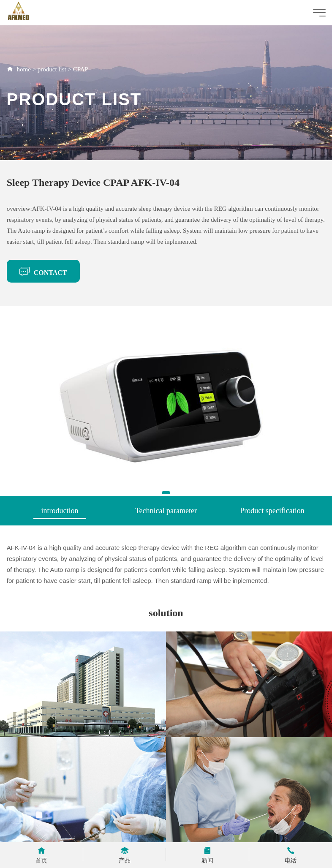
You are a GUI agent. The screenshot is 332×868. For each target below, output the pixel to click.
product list (52, 69)
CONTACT (43, 271)
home (23, 69)
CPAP (81, 69)
